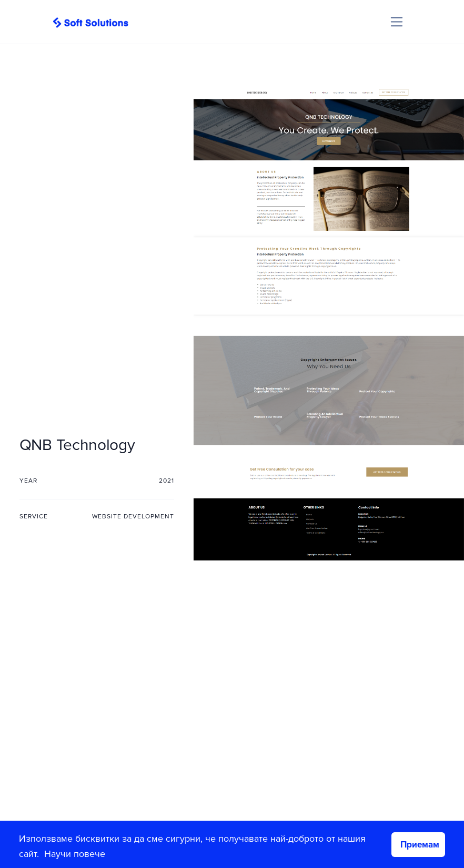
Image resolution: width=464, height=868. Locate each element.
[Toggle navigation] (397, 22)
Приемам (420, 845)
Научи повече (75, 854)
